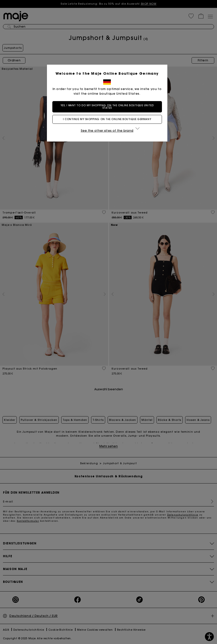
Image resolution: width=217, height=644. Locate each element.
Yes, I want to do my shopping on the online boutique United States (108, 107)
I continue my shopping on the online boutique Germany (108, 119)
